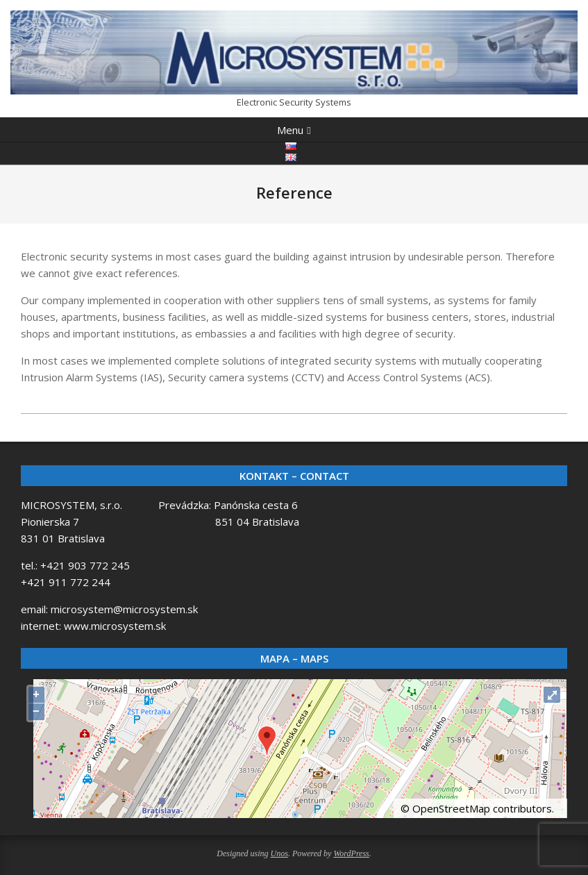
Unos (279, 853)
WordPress (351, 853)
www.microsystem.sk (115, 626)
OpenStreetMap (451, 808)
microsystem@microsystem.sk (124, 609)
